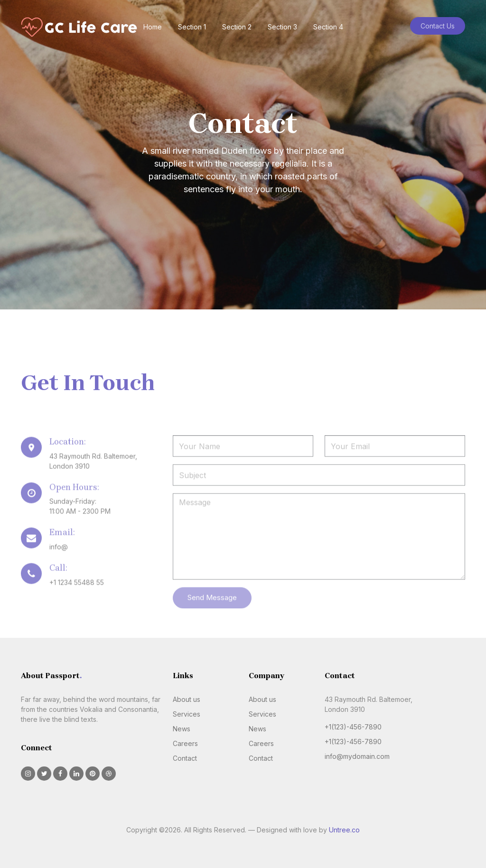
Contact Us (438, 26)
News (182, 729)
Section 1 (192, 27)
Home (153, 27)
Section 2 (237, 27)
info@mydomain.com (357, 756)
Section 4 (328, 27)
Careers (185, 743)
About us (187, 699)
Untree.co (344, 830)
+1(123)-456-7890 (353, 727)
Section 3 (282, 27)
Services (187, 714)
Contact (185, 758)
